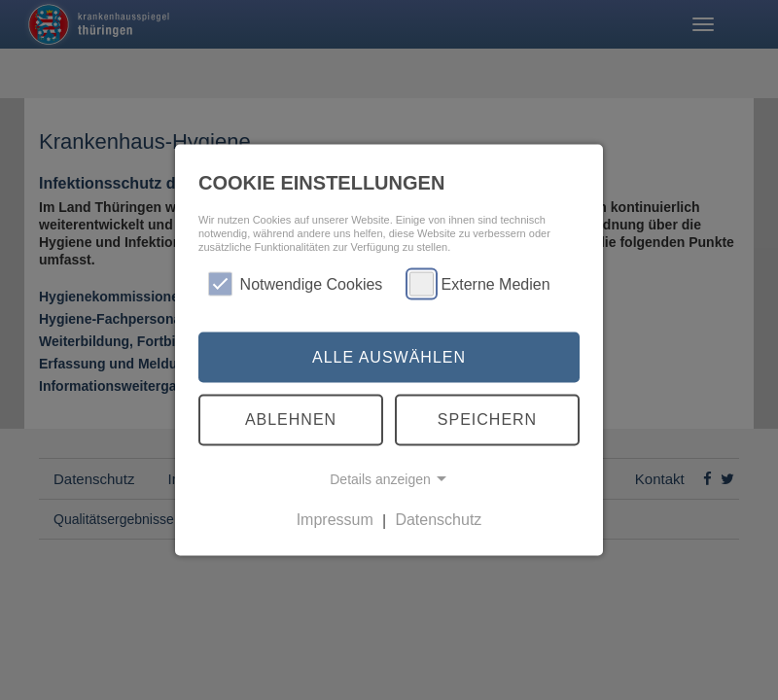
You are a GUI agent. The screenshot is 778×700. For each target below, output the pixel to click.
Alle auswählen (389, 356)
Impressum (335, 520)
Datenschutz (438, 520)
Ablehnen (291, 420)
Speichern (487, 420)
